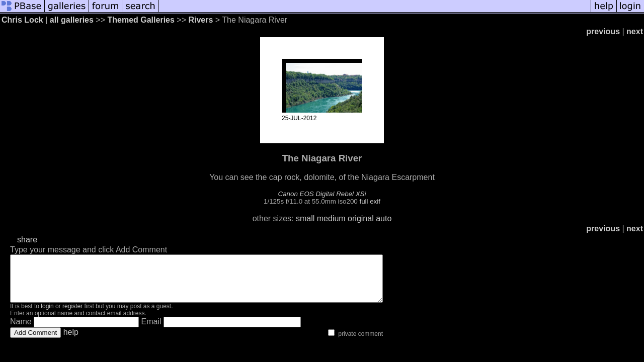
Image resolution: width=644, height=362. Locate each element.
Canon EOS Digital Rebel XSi (322, 194)
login (47, 315)
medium (331, 218)
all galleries (72, 20)
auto (384, 218)
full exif (370, 201)
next (635, 31)
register (72, 315)
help (71, 341)
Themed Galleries (141, 20)
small (305, 218)
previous (603, 31)
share (27, 240)
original (361, 218)
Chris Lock (22, 20)
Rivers (200, 20)
